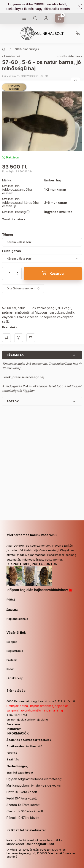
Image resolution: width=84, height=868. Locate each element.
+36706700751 (78, 33)
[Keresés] (35, 18)
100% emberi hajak (27, 49)
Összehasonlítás (6, 338)
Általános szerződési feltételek (29, 740)
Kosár (10, 669)
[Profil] (46, 18)
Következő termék (69, 56)
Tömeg (8, 235)
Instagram (14, 729)
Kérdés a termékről (19, 338)
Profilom (12, 660)
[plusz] (17, 270)
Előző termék (12, 56)
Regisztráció (15, 651)
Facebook (13, 724)
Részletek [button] (15, 355)
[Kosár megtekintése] (60, 18)
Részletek (9, 327)
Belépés (12, 642)
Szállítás (13, 759)
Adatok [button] (13, 401)
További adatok (13, 219)
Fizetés (12, 753)
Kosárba (74, 864)
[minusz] (17, 277)
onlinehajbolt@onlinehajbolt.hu (27, 719)
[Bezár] (79, 6)
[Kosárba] (53, 274)
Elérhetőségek (17, 766)
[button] (42, 121)
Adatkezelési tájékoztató (24, 746)
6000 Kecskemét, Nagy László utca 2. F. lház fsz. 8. (41, 701)
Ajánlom (31, 338)
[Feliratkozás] (23, 289)
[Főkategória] (4, 49)
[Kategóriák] (24, 18)
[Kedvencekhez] (75, 80)
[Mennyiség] (10, 274)
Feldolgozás (12, 251)
